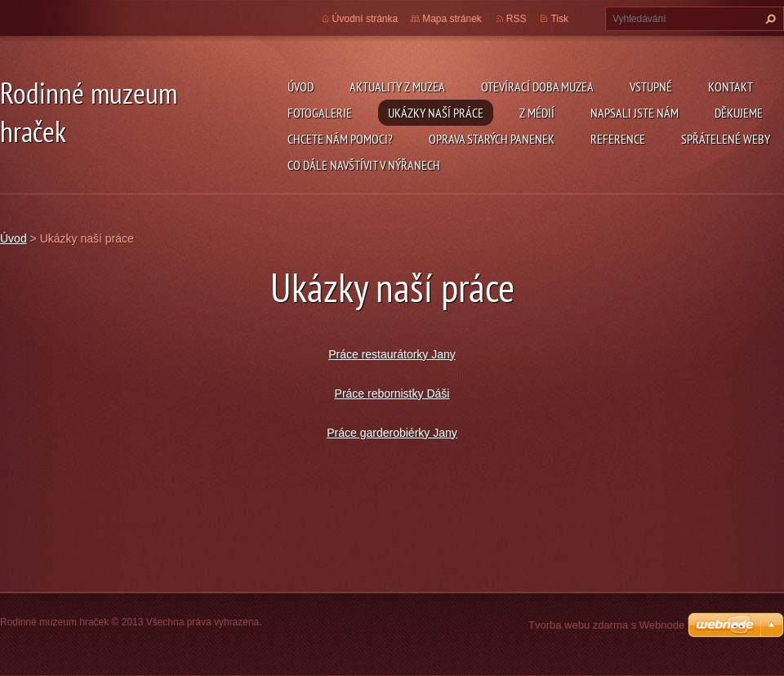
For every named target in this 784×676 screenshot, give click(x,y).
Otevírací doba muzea (537, 87)
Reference (618, 139)
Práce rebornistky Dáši (392, 394)
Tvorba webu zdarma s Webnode (606, 625)
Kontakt (731, 87)
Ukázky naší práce (436, 113)
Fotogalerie (320, 113)
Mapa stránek (452, 19)
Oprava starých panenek (492, 139)
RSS (517, 19)
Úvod (301, 87)
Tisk (559, 19)
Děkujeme (739, 113)
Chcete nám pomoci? (340, 139)
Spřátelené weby (726, 139)
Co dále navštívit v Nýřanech (364, 165)
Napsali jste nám (635, 113)
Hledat (768, 19)
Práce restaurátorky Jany (392, 354)
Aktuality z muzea (397, 87)
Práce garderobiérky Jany (392, 433)
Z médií (537, 113)
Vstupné (651, 87)
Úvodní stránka (365, 19)
